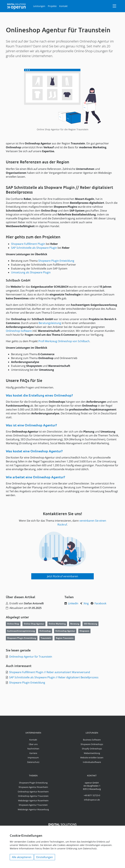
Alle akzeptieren (22, 857)
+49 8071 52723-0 (92, 795)
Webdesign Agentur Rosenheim (33, 801)
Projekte (52, 6)
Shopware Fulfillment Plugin (28, 244)
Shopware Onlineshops (92, 744)
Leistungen (39, 6)
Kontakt (63, 6)
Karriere (33, 753)
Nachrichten (33, 749)
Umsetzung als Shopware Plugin (31, 272)
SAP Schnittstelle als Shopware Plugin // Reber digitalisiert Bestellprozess (54, 677)
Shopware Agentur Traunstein (33, 805)
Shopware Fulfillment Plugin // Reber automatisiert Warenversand (50, 672)
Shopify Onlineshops (92, 749)
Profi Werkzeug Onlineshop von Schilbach (64, 341)
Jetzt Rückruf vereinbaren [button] (63, 576)
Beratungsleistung (50, 323)
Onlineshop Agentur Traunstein (33, 796)
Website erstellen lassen (92, 758)
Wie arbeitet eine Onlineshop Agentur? (35, 477)
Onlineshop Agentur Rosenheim (33, 792)
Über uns (33, 744)
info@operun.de (92, 800)
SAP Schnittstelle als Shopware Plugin (34, 248)
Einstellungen (45, 857)
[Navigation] (114, 6)
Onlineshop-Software (19, 331)
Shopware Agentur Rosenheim (33, 787)
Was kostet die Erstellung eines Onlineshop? (39, 395)
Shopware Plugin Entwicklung (56, 261)
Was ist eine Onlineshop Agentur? (31, 425)
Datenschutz (33, 762)
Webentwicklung (92, 753)
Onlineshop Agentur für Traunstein (31, 657)
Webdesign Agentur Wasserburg (33, 809)
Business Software (92, 740)
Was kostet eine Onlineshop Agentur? (34, 451)
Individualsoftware (92, 762)
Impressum (33, 758)
